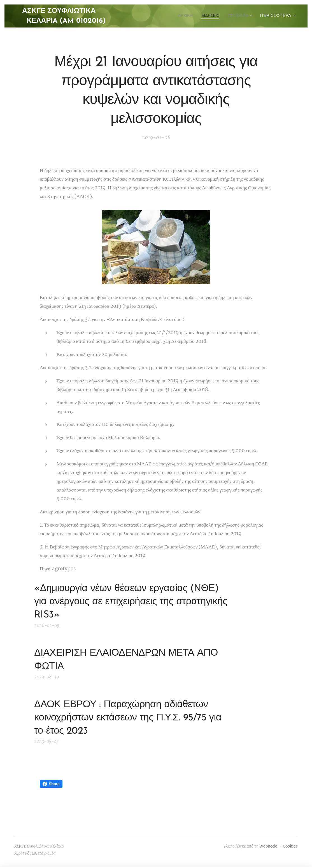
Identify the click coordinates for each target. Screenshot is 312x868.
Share (51, 784)
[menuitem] (180, 16)
